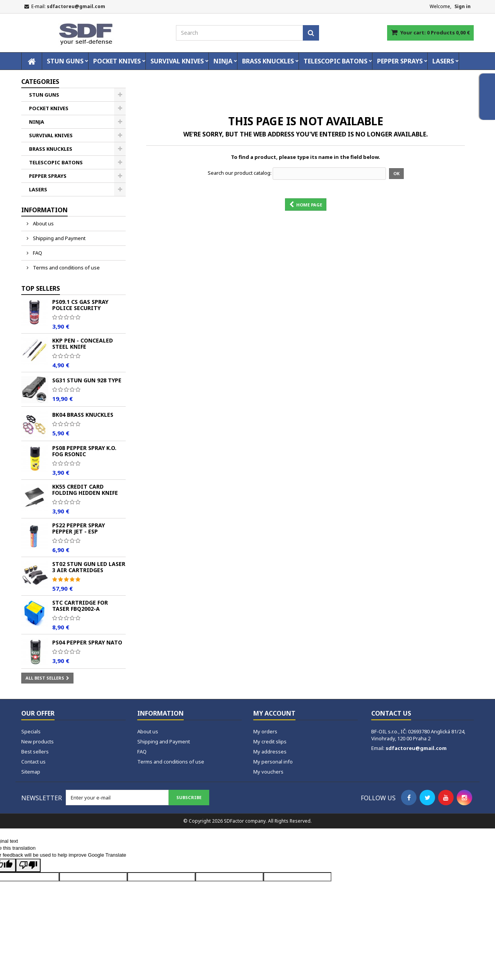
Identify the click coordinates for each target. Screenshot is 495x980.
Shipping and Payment (59, 238)
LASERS (443, 61)
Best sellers (35, 752)
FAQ (37, 253)
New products (38, 741)
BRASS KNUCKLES (268, 61)
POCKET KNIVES (117, 61)
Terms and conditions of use (66, 268)
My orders (265, 731)
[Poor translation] (28, 865)
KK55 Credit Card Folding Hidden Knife (85, 490)
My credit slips (270, 741)
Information (44, 210)
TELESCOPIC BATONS (335, 61)
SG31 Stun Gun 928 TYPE (87, 380)
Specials (31, 731)
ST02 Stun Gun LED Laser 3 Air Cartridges (89, 567)
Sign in (463, 6)
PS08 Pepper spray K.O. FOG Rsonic (84, 451)
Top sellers (41, 288)
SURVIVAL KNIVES (177, 61)
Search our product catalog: (240, 173)
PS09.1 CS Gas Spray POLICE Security (80, 305)
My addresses (270, 752)
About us (43, 223)
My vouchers (268, 772)
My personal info (273, 762)
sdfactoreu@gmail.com (416, 748)
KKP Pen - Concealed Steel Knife (83, 343)
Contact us (33, 762)
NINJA (223, 61)
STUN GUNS (65, 61)
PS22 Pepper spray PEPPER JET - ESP (79, 528)
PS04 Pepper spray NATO (87, 642)
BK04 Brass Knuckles (83, 415)
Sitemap (31, 772)
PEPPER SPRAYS (400, 61)
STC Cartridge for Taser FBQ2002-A (80, 606)
